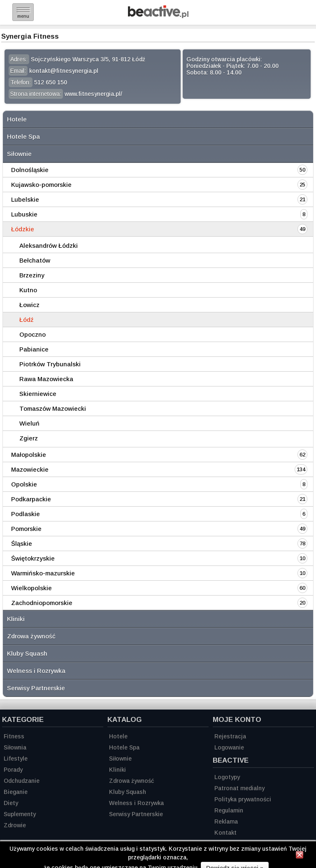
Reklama (226, 821)
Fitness (14, 736)
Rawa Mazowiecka (46, 379)
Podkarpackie (31, 499)
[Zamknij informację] (300, 856)
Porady (13, 770)
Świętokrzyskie (33, 558)
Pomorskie (26, 529)
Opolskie (24, 484)
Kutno (28, 290)
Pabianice (34, 349)
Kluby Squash (27, 653)
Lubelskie (25, 199)
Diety (11, 803)
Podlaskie (26, 514)
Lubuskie (24, 214)
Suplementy (20, 814)
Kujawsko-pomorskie (41, 185)
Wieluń (29, 423)
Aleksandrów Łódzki (49, 246)
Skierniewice (38, 394)
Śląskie (22, 543)
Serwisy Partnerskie (36, 688)
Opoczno (33, 334)
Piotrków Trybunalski (50, 364)
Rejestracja (230, 736)
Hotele (17, 119)
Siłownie (19, 154)
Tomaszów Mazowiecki (53, 408)
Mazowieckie (30, 469)
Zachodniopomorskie (42, 603)
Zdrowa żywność (31, 636)
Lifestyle (16, 759)
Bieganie (16, 792)
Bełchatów (35, 260)
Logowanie (229, 747)
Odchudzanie (22, 781)
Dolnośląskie (30, 170)
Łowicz (29, 305)
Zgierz (29, 438)
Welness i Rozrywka (36, 671)
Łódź (27, 320)
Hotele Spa (23, 136)
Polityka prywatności (243, 799)
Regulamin (229, 810)
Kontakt (225, 833)
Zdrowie (15, 825)
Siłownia (15, 747)
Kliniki (16, 619)
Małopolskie (29, 455)
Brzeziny (32, 275)
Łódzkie (23, 229)
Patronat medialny (239, 788)
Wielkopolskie (31, 588)
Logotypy (227, 777)
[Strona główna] (158, 16)
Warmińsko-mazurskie (43, 573)
